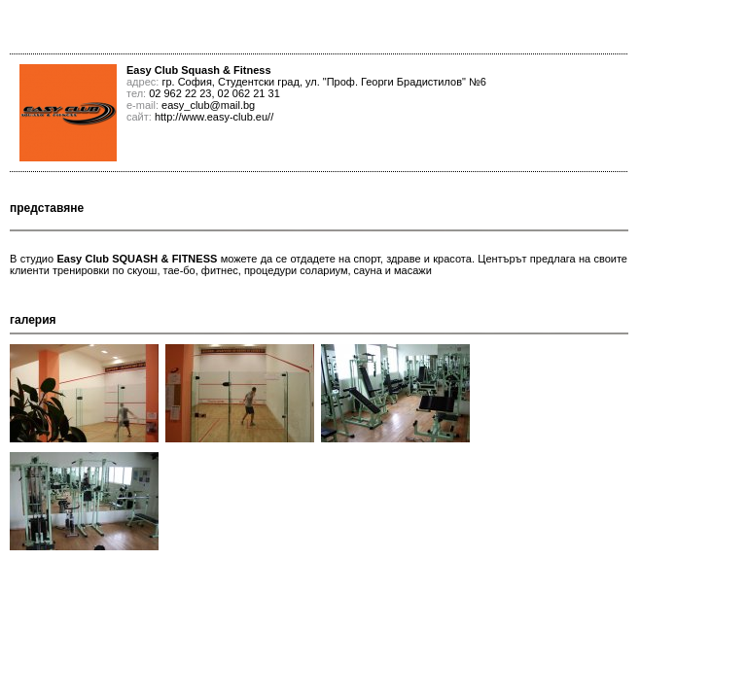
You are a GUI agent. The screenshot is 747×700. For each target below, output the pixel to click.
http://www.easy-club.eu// (214, 117)
